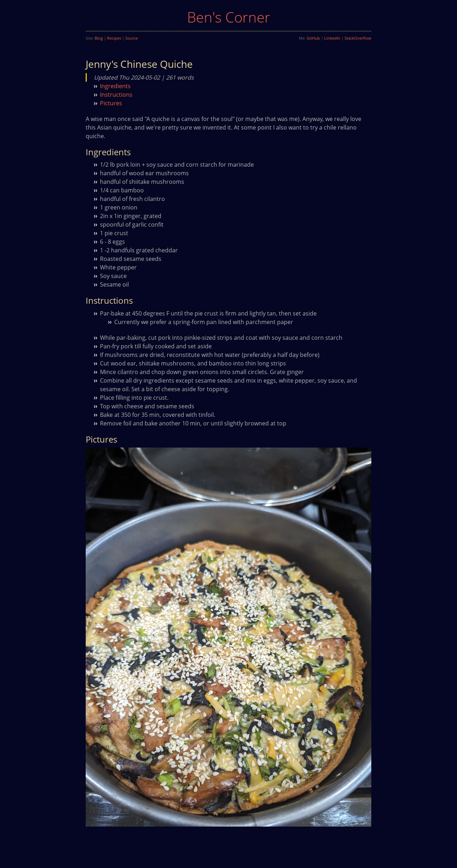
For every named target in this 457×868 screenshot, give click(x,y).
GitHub (313, 38)
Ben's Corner (229, 17)
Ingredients (115, 86)
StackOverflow (358, 38)
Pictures (111, 103)
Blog (99, 38)
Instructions (116, 95)
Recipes (114, 38)
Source (132, 38)
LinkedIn (332, 38)
